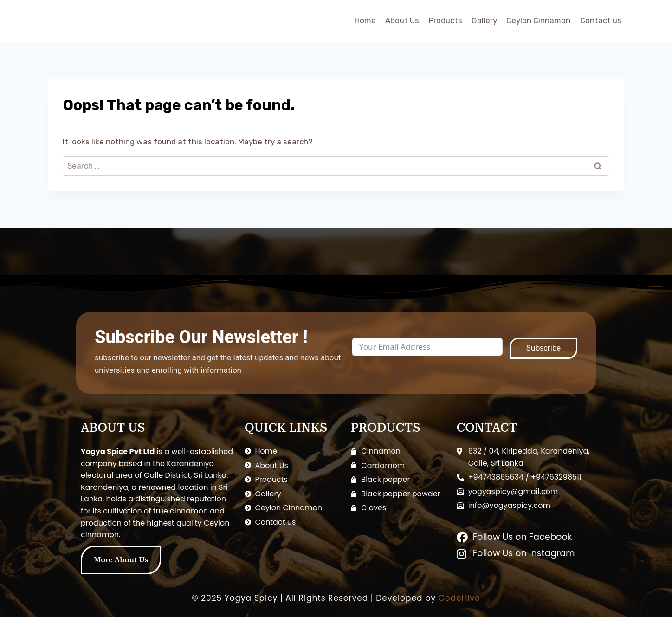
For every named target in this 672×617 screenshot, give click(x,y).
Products (446, 20)
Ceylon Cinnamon (538, 20)
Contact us (601, 20)
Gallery (484, 20)
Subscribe (543, 348)
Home (365, 20)
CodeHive (459, 598)
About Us (402, 20)
